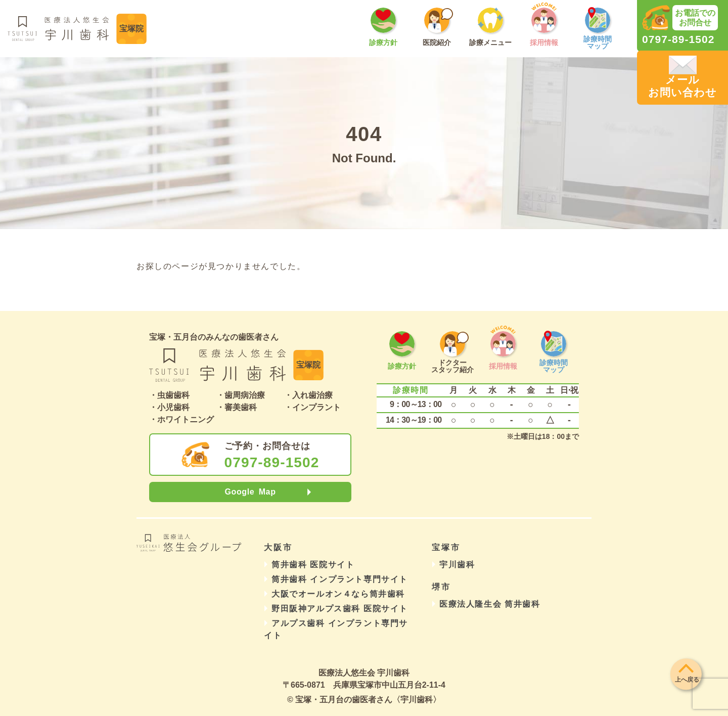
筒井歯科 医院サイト (313, 565)
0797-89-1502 (272, 463)
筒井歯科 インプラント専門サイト (340, 579)
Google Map (250, 492)
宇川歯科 (457, 565)
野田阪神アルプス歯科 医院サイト (340, 609)
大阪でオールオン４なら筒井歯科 (338, 594)
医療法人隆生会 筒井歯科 (490, 604)
